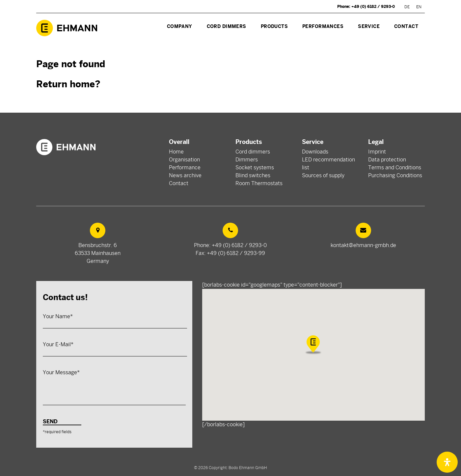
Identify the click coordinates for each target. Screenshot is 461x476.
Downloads (315, 152)
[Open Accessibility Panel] (447, 462)
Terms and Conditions (395, 168)
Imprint (377, 152)
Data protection (387, 160)
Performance (185, 168)
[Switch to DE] (407, 7)
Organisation (184, 160)
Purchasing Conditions (395, 176)
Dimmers (247, 160)
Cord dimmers (253, 152)
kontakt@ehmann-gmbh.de (363, 245)
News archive (185, 176)
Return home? (68, 84)
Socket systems (255, 168)
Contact (179, 183)
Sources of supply (323, 176)
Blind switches (253, 176)
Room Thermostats (259, 183)
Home (176, 152)
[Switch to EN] (419, 7)
